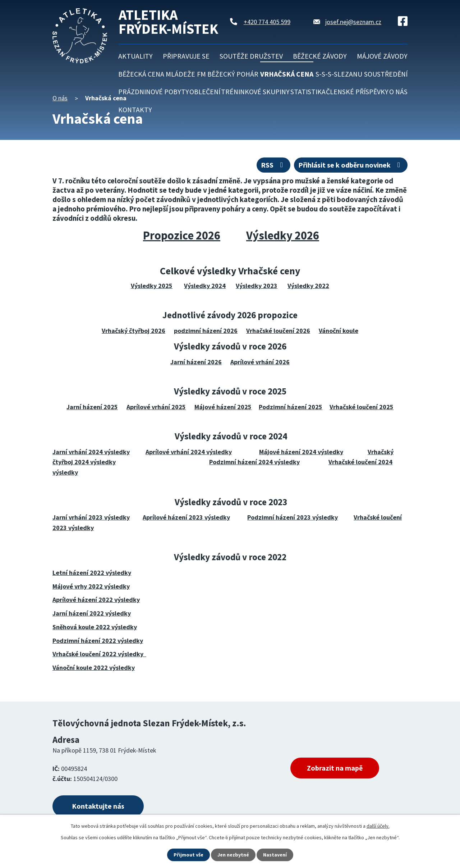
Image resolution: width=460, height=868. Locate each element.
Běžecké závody (320, 56)
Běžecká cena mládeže (157, 74)
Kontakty (135, 110)
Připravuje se (186, 56)
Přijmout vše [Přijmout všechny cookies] (188, 855)
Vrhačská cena (287, 74)
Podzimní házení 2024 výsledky (254, 462)
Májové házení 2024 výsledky (301, 452)
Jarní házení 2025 (92, 407)
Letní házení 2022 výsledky (92, 573)
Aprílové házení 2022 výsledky (96, 600)
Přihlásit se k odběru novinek (351, 165)
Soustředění (386, 74)
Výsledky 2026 (283, 235)
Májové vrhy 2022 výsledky (91, 586)
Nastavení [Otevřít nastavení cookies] (275, 855)
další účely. (378, 826)
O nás (398, 92)
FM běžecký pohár (228, 74)
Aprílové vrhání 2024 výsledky (189, 452)
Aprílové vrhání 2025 (156, 407)
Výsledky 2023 (257, 286)
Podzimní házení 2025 (291, 407)
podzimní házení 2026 (206, 331)
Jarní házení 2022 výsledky (92, 613)
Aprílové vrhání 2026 (260, 362)
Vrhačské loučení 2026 (278, 331)
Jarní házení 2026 (196, 362)
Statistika (308, 92)
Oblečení (205, 92)
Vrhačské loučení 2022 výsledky (99, 654)
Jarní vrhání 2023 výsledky (91, 517)
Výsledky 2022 (308, 286)
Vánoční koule (339, 331)
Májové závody (382, 56)
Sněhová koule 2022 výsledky (95, 627)
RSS (273, 165)
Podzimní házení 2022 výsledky (98, 641)
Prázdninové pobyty (154, 92)
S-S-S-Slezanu (339, 74)
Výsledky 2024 (205, 286)
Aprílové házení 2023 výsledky (186, 517)
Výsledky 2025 (152, 286)
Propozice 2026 (182, 235)
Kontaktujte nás (98, 806)
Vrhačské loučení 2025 (362, 407)
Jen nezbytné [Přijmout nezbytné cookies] (233, 855)
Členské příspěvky (357, 92)
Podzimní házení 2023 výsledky (293, 517)
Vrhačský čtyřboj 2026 (134, 331)
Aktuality (135, 56)
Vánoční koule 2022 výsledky (94, 668)
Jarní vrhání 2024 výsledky (91, 452)
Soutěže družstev (251, 56)
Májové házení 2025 (223, 407)
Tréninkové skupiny (255, 92)
